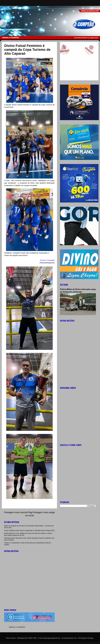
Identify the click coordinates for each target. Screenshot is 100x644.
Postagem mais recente (16, 512)
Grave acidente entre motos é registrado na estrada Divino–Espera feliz (29, 530)
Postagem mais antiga (44, 512)
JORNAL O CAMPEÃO (17, 627)
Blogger (91, 638)
